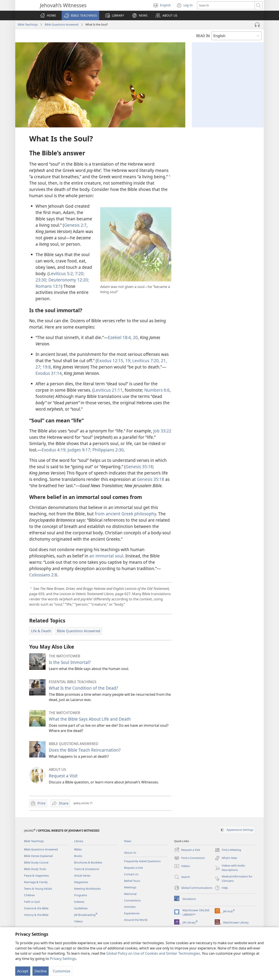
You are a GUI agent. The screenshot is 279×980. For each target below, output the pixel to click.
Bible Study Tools (35, 869)
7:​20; (79, 273)
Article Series (82, 875)
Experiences (132, 913)
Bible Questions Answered (62, 24)
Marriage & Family (36, 882)
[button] (80, 15)
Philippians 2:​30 (107, 450)
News (128, 841)
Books (78, 856)
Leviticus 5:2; (61, 273)
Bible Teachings (28, 24)
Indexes (79, 902)
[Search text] (226, 5)
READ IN (203, 36)
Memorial (130, 894)
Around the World (136, 920)
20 (135, 337)
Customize (61, 971)
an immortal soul (106, 556)
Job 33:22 (162, 431)
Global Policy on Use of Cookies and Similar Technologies (153, 953)
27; (38, 367)
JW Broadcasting (86, 915)
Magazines (81, 882)
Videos (78, 921)
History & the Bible (36, 915)
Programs (81, 895)
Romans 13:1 (48, 286)
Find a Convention (190, 858)
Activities (130, 907)
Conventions (132, 900)
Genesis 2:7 (75, 225)
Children (29, 895)
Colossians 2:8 (43, 575)
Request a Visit (63, 776)
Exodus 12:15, (111, 361)
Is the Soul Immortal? (70, 662)
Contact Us (131, 874)
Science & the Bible (36, 908)
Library (79, 841)
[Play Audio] (257, 25)
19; (128, 361)
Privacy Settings (63, 959)
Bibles (78, 849)
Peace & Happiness (36, 875)
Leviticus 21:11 (108, 390)
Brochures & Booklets (88, 862)
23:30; (41, 280)
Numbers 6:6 (157, 390)
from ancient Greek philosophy (125, 514)
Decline (41, 971)
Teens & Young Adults (38, 889)
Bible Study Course (36, 862)
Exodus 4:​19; (54, 450)
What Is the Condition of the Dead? (83, 688)
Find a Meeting (228, 850)
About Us (130, 853)
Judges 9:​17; (79, 450)
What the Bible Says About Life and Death (90, 719)
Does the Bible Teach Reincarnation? (85, 750)
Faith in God (32, 902)
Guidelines (81, 908)
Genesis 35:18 (139, 467)
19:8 (46, 367)
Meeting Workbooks (87, 889)
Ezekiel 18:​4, (120, 337)
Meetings (130, 887)
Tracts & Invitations (87, 869)
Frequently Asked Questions (142, 861)
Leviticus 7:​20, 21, (149, 361)
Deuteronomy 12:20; (68, 280)
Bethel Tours (132, 881)
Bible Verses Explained (38, 856)
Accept (23, 971)
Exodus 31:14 (49, 373)
